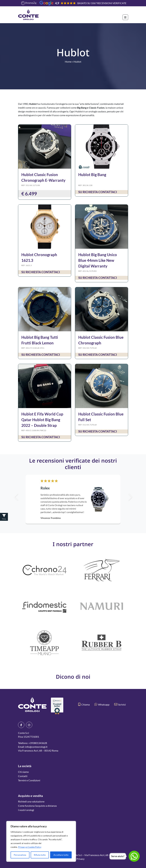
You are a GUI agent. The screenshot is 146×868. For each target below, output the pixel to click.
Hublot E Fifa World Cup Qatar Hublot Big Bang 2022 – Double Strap (42, 420)
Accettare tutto (61, 855)
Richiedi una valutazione (31, 801)
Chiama (84, 704)
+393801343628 (38, 743)
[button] (135, 497)
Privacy (80, 859)
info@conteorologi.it (36, 747)
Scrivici (120, 704)
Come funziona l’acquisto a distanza (37, 806)
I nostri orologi (26, 810)
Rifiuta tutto (40, 855)
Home (68, 62)
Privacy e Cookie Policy (30, 847)
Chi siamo (23, 772)
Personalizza (20, 855)
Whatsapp (102, 704)
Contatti (23, 776)
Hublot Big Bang (92, 175)
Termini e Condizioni (29, 780)
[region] (41, 841)
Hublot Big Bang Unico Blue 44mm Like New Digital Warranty (98, 260)
